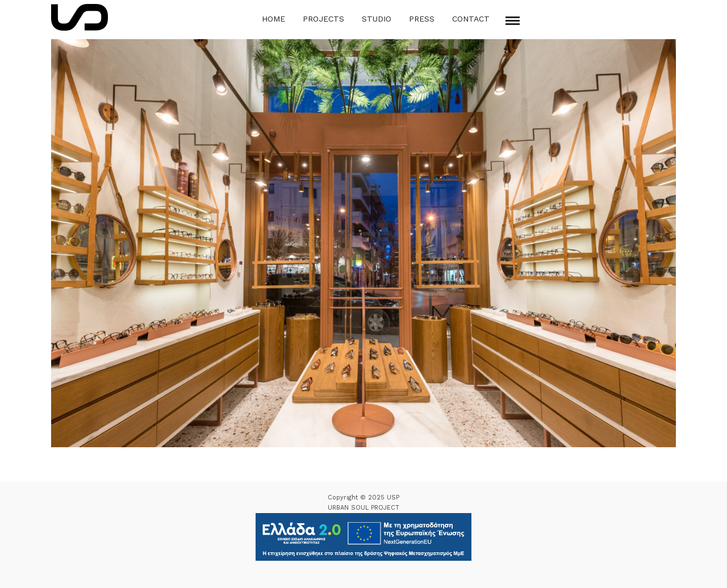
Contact (471, 19)
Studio (377, 19)
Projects (323, 19)
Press (422, 19)
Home (273, 19)
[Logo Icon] (80, 17)
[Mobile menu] (513, 21)
